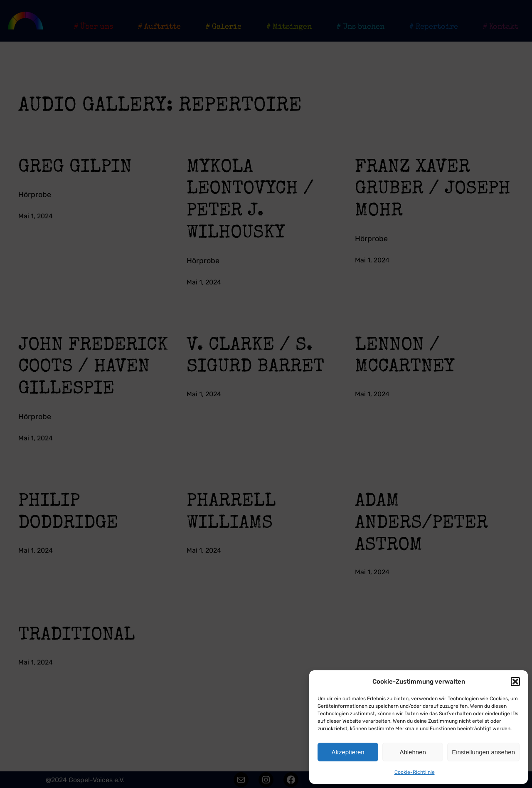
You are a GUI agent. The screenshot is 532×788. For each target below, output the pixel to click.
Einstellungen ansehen (483, 752)
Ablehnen (413, 752)
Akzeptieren (348, 752)
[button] (515, 682)
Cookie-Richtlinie (415, 772)
